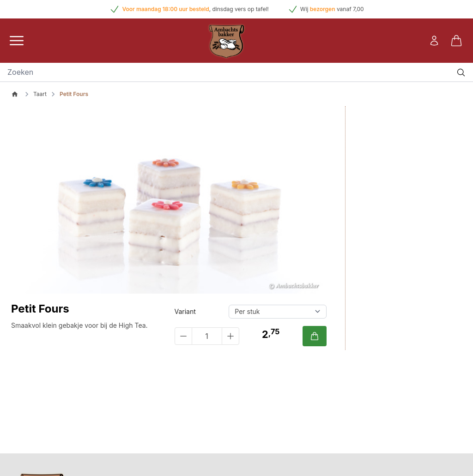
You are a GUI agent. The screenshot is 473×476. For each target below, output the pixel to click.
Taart (40, 94)
